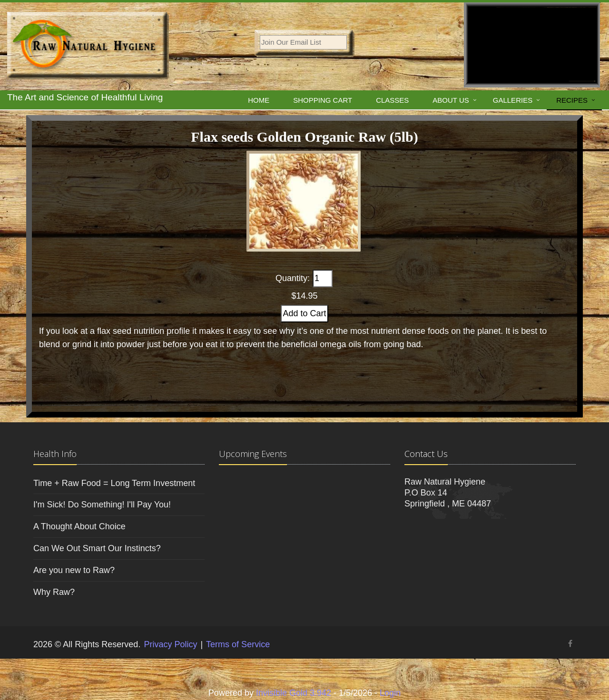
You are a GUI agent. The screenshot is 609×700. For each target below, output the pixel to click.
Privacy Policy (170, 644)
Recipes (572, 100)
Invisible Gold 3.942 (295, 693)
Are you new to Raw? (74, 570)
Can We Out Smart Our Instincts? (97, 548)
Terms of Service (238, 644)
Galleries (513, 100)
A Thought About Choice (79, 526)
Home (259, 100)
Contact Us (426, 454)
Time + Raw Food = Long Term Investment (114, 483)
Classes (392, 100)
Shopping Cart (323, 100)
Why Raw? (54, 592)
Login (390, 693)
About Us (451, 100)
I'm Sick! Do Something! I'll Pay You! (102, 505)
